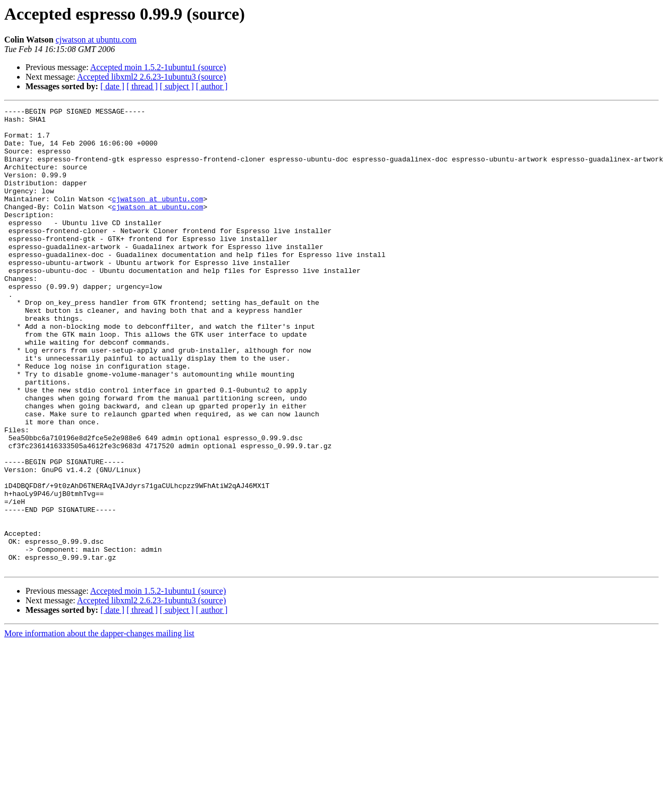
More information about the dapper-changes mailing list (99, 726)
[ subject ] (177, 86)
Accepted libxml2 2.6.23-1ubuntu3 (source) (151, 77)
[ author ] (212, 86)
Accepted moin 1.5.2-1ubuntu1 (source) (158, 67)
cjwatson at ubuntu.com (96, 40)
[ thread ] (142, 86)
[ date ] (112, 86)
